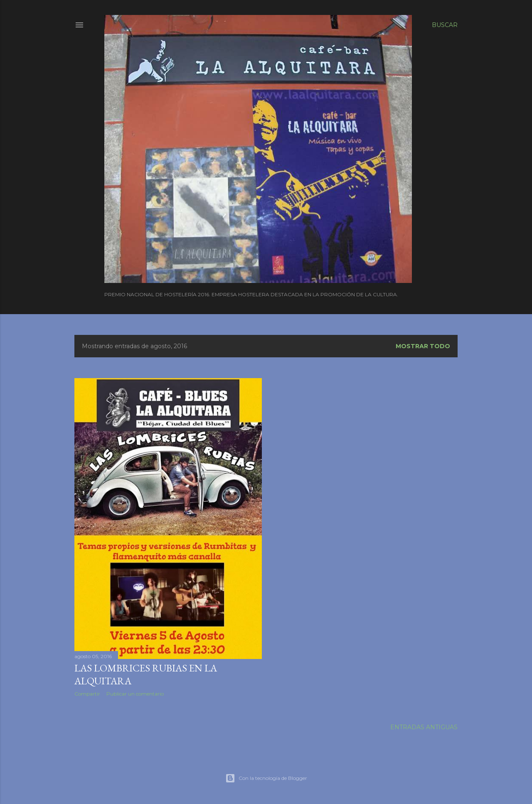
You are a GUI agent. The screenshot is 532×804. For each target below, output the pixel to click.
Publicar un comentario (135, 694)
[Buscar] (445, 25)
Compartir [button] (87, 694)
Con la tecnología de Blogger (266, 778)
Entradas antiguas (424, 727)
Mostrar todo (423, 346)
